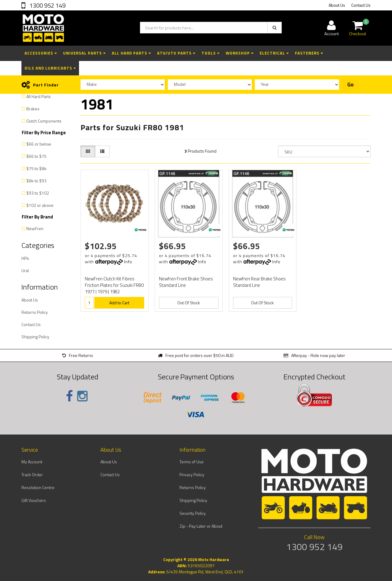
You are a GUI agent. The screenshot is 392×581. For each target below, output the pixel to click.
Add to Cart (119, 303)
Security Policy (193, 513)
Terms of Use (192, 462)
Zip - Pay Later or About (201, 526)
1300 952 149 (47, 5)
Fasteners (309, 53)
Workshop (240, 53)
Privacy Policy (192, 475)
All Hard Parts (131, 53)
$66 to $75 (36, 156)
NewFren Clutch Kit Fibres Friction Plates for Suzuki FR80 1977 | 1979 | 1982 (114, 285)
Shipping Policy (35, 337)
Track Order (32, 475)
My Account (32, 462)
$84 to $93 (36, 181)
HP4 (25, 258)
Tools (211, 53)
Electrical (274, 53)
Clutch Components (44, 121)
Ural (25, 270)
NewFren (35, 228)
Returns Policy (35, 312)
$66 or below (39, 144)
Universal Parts (84, 53)
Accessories (41, 53)
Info (128, 262)
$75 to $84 (36, 168)
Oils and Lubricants (50, 68)
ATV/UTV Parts (176, 53)
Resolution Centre (38, 487)
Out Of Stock (189, 303)
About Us (337, 5)
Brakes (33, 109)
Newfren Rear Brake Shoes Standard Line (259, 282)
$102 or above (40, 205)
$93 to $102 (38, 193)
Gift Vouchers (34, 500)
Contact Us (361, 5)
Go (351, 85)
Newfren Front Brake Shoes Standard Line (186, 282)
